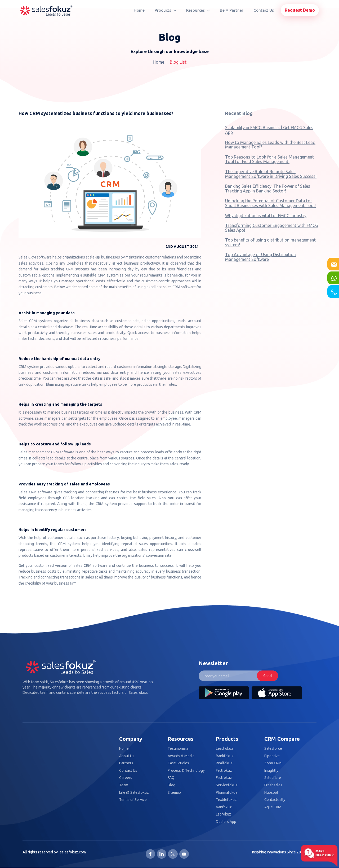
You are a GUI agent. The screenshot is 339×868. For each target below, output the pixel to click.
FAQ (171, 778)
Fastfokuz (224, 778)
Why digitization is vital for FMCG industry (266, 216)
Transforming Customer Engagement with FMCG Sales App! (272, 228)
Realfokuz (224, 763)
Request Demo (300, 10)
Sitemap (174, 793)
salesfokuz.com (73, 852)
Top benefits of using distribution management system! (270, 242)
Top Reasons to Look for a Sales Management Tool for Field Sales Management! (269, 159)
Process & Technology (186, 771)
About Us (127, 756)
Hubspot (271, 793)
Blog (171, 785)
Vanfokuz (224, 807)
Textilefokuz (226, 800)
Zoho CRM (273, 763)
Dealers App (226, 822)
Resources (198, 10)
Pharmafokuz (227, 793)
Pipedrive (272, 756)
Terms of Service (133, 800)
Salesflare (273, 778)
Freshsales (273, 785)
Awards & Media (181, 756)
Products (165, 10)
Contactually (275, 800)
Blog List (178, 62)
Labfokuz (224, 814)
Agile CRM (273, 807)
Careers (126, 778)
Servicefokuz (227, 785)
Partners (126, 763)
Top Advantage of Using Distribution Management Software (260, 257)
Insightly (271, 771)
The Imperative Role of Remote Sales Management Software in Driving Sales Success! (271, 174)
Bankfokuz (225, 756)
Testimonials (178, 749)
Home (139, 10)
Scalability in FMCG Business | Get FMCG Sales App (269, 130)
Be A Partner (232, 10)
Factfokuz (224, 771)
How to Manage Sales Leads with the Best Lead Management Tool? (270, 145)
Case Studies (178, 763)
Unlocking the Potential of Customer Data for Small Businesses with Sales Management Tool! (270, 203)
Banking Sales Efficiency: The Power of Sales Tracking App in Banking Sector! (268, 188)
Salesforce (273, 749)
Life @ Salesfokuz (134, 793)
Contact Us (264, 10)
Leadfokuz (225, 749)
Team (124, 785)
